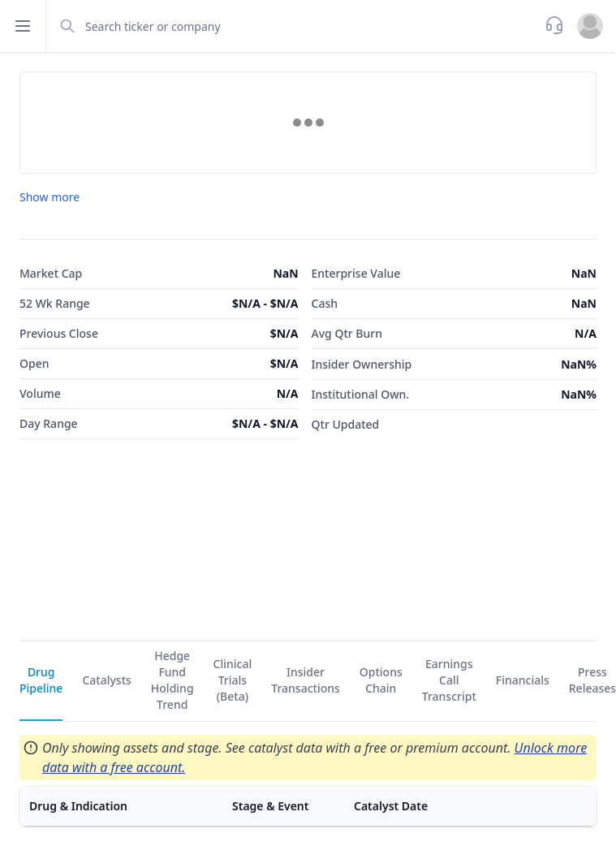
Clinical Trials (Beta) (233, 680)
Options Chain (381, 680)
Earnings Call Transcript (449, 680)
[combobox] (294, 26)
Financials (523, 680)
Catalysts (106, 680)
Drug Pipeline (41, 680)
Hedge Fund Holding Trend (172, 680)
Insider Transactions (306, 680)
